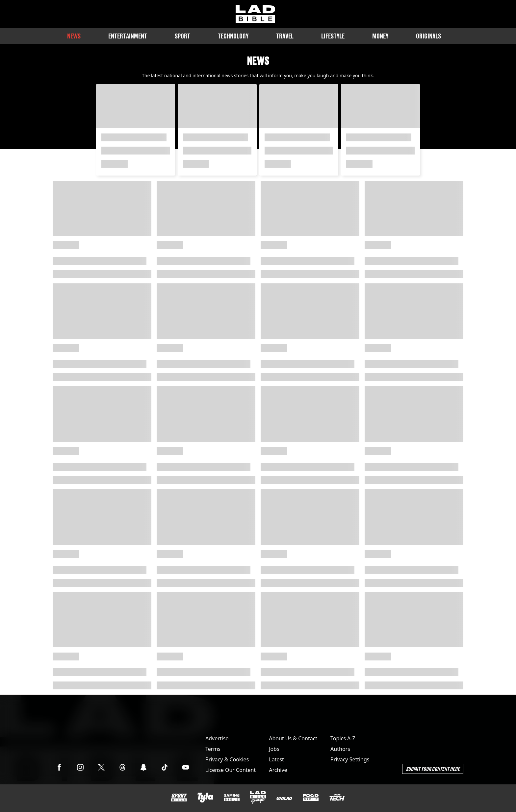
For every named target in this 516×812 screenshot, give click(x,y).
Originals (428, 36)
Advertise (217, 738)
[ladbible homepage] (255, 14)
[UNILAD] (284, 798)
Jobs (274, 749)
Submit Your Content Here (433, 769)
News (74, 36)
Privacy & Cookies (227, 759)
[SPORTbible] (179, 798)
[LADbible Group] (258, 798)
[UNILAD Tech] (337, 797)
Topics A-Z (343, 738)
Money (380, 36)
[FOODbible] (311, 798)
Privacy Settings (350, 759)
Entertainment (128, 36)
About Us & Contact (293, 738)
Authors (340, 749)
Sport (182, 36)
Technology (233, 36)
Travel (285, 36)
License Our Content (231, 770)
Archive (278, 770)
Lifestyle (333, 36)
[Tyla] (205, 798)
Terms (213, 749)
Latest (276, 759)
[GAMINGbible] (232, 798)
